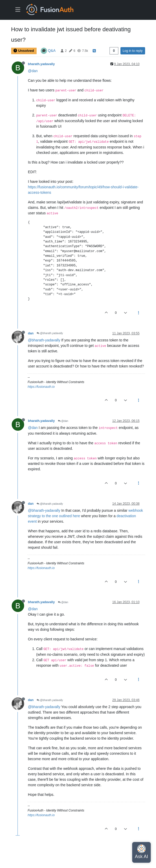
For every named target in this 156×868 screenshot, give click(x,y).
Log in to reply (133, 51)
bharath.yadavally (42, 64)
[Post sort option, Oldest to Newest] (114, 51)
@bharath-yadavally (44, 340)
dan (31, 333)
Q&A (52, 51)
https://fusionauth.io (41, 387)
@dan (33, 71)
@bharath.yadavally (50, 333)
